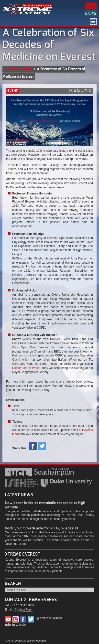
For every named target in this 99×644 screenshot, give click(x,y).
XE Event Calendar (18, 69)
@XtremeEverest (49, 618)
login (23, 625)
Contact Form (24, 610)
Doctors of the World (26, 368)
